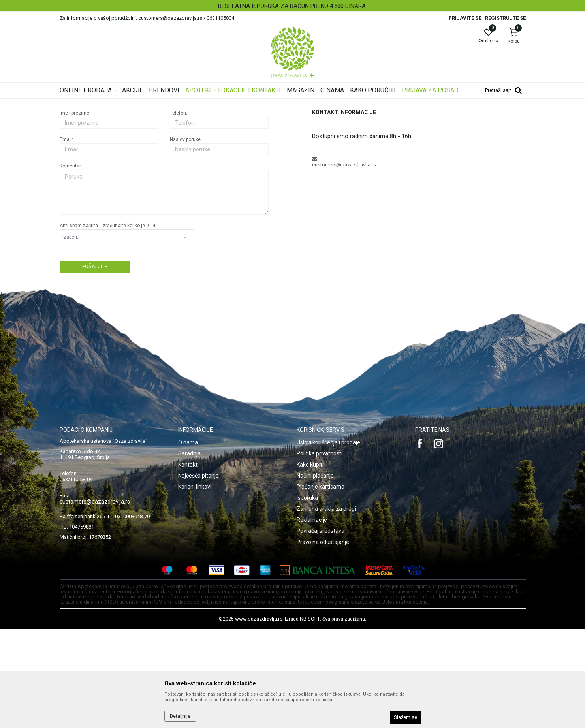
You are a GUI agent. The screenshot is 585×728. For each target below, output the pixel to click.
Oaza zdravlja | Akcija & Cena (92, 104)
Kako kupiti (310, 563)
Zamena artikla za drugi (326, 608)
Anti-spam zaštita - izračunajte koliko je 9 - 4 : (109, 324)
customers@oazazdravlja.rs (95, 600)
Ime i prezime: (75, 212)
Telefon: (179, 212)
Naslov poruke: (186, 238)
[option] (292, 6)
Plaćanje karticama (321, 585)
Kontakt (188, 563)
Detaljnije (180, 716)
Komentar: (71, 265)
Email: (66, 238)
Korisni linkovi (195, 585)
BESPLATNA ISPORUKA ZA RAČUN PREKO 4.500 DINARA (292, 6)
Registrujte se (505, 18)
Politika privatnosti (320, 552)
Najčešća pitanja (198, 574)
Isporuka (307, 596)
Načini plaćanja (315, 574)
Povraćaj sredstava (321, 630)
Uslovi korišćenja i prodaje (328, 541)
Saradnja (189, 552)
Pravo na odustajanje (323, 641)
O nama (188, 541)
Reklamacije (312, 619)
